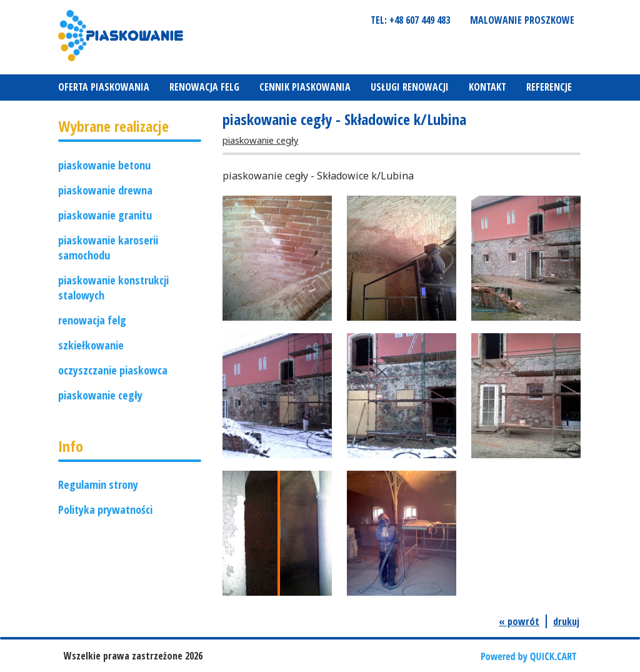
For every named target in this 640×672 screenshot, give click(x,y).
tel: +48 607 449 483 (410, 20)
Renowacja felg (204, 87)
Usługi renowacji (410, 87)
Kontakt (487, 87)
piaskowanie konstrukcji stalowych (113, 288)
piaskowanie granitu (105, 215)
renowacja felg (92, 320)
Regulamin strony (98, 484)
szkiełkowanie (91, 345)
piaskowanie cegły (100, 395)
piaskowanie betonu (104, 165)
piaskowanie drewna (105, 190)
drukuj (566, 621)
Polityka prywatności (105, 509)
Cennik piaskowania (305, 87)
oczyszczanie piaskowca (113, 370)
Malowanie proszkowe (522, 20)
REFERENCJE (549, 87)
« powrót (519, 621)
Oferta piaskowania (104, 87)
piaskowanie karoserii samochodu (108, 248)
